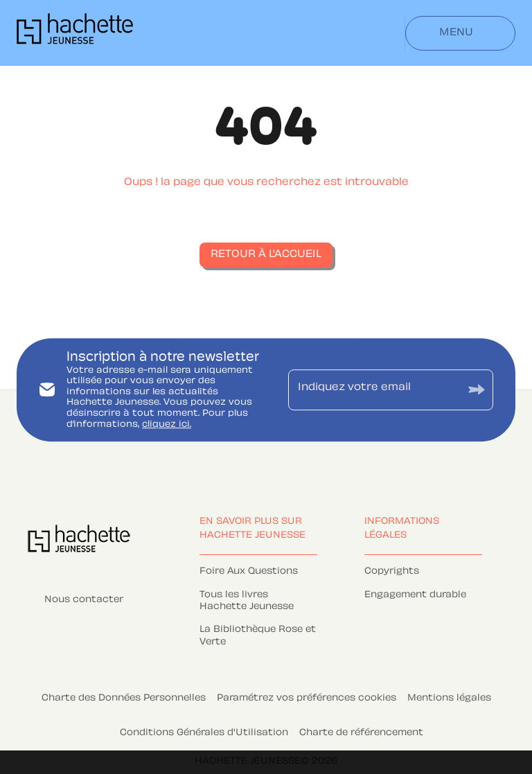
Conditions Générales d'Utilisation (204, 733)
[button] (266, 255)
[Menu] (460, 33)
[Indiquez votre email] (373, 389)
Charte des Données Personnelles (124, 698)
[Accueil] (75, 33)
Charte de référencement (361, 733)
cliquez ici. (167, 425)
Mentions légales (449, 698)
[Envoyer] (477, 390)
